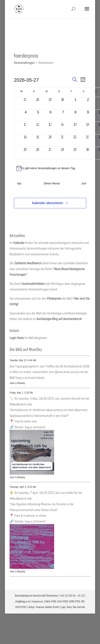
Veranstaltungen (24, 63)
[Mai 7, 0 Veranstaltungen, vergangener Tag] (63, 116)
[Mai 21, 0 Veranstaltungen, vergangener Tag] (63, 141)
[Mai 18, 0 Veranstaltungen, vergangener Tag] (26, 141)
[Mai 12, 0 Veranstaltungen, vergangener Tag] (38, 128)
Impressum (38, 601)
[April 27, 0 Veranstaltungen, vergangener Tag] (26, 103)
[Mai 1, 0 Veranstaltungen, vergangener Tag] (76, 103)
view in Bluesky (17, 383)
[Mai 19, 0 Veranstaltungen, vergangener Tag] (38, 141)
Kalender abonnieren (48, 203)
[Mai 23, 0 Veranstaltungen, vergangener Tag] (88, 141)
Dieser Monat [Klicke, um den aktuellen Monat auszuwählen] (52, 183)
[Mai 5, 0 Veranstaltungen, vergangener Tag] (38, 116)
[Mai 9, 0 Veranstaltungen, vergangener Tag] (88, 116)
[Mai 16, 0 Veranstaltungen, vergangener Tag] (88, 128)
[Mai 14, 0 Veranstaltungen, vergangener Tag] (63, 128)
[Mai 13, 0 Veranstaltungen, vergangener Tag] (51, 128)
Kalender (19, 243)
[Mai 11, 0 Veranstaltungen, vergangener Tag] (26, 128)
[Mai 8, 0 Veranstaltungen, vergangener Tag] (76, 116)
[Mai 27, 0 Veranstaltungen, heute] (51, 153)
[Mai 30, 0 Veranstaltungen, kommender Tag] (88, 153)
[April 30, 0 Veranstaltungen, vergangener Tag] (63, 103)
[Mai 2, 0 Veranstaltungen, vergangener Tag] (88, 103)
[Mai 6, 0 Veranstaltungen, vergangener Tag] (51, 116)
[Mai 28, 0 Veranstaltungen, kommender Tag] (63, 153)
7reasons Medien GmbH (47, 607)
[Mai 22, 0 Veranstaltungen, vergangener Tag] (76, 141)
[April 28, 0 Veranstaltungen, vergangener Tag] (38, 103)
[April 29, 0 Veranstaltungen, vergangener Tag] (51, 103)
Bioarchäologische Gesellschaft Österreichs (36, 596)
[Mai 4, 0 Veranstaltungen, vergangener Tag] (26, 116)
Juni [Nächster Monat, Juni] (84, 183)
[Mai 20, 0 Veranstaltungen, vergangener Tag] (51, 141)
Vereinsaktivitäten (33, 284)
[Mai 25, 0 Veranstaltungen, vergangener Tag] (26, 153)
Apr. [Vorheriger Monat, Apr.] (19, 183)
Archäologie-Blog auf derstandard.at (59, 319)
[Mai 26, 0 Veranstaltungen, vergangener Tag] (38, 153)
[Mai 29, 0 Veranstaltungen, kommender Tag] (76, 153)
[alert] (50, 168)
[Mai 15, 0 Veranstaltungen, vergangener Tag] (76, 128)
